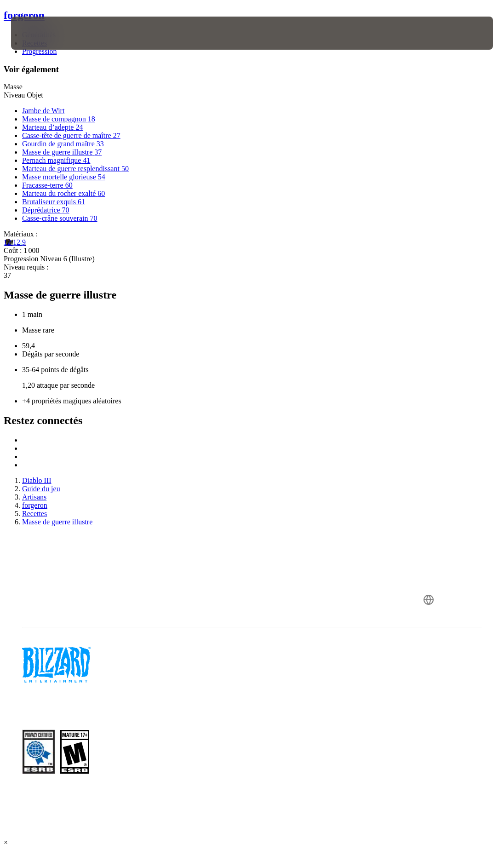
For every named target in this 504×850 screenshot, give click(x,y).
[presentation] (39, 33)
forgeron (24, 15)
